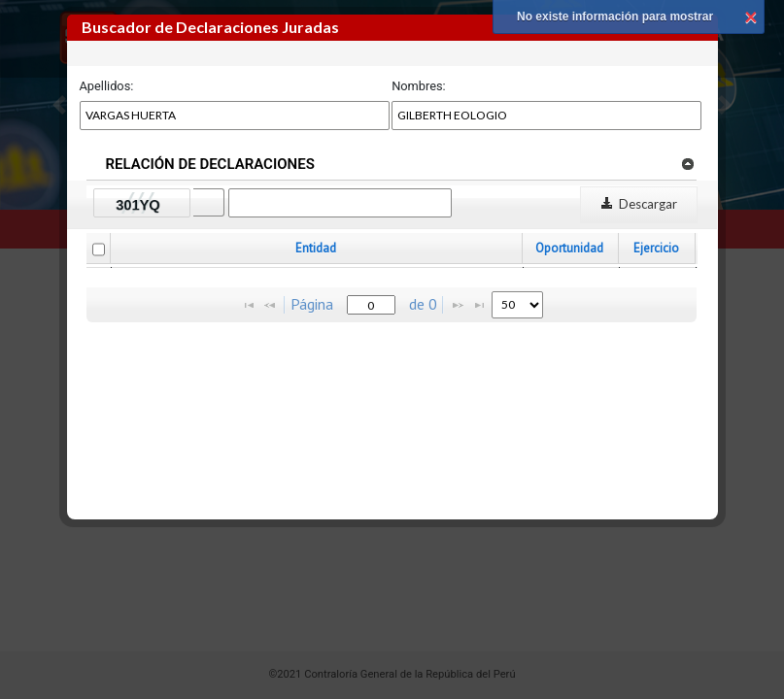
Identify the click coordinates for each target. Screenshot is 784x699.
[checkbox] (99, 250)
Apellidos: (107, 86)
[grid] (392, 267)
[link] (687, 163)
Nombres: (419, 86)
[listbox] (517, 305)
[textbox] (371, 305)
